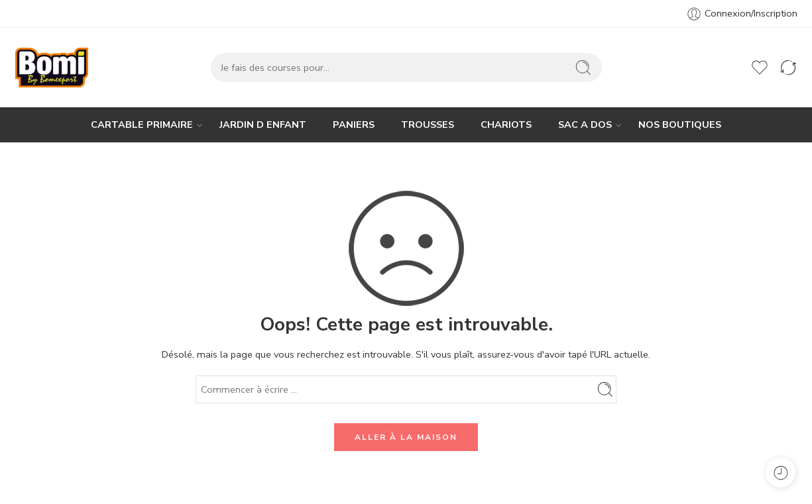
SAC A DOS (585, 125)
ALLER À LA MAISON (406, 437)
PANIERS (354, 125)
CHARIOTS (506, 125)
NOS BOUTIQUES (680, 125)
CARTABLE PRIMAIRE (142, 125)
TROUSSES (428, 125)
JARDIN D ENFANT (263, 125)
